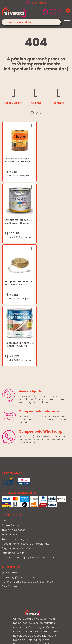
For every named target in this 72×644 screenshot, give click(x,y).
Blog (5, 394)
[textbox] (31, 22)
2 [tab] (37, 113)
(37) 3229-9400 (12, 446)
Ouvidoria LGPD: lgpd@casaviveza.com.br (28, 431)
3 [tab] (41, 113)
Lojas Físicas (39, 3)
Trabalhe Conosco (14, 404)
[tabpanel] (13, 96)
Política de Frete (12, 408)
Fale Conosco (11, 460)
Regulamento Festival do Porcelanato (26, 418)
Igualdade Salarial (14, 427)
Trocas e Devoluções (16, 413)
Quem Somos (11, 399)
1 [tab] (32, 113)
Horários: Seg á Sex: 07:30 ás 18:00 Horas (27, 456)
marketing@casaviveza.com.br (21, 451)
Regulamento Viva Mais (17, 422)
